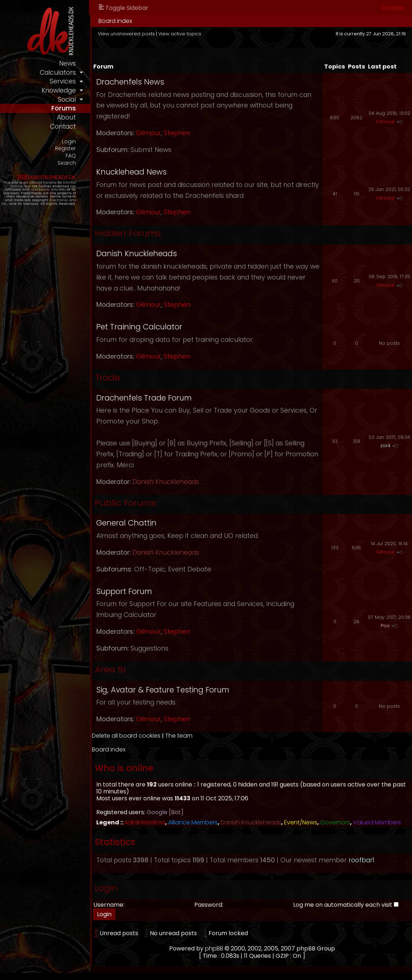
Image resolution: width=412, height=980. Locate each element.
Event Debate (201, 569)
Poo (385, 626)
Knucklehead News (143, 172)
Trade (119, 377)
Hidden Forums (139, 233)
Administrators (156, 822)
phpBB (220, 956)
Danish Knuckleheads (148, 253)
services (74, 81)
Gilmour (160, 133)
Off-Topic (161, 569)
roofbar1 (373, 867)
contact (75, 126)
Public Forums (137, 503)
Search (78, 163)
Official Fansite (55, 182)
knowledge (70, 90)
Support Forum (136, 591)
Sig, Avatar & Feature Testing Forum (174, 690)
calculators (69, 73)
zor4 (385, 446)
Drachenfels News (142, 82)
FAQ (82, 156)
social (78, 99)
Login (81, 141)
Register (77, 149)
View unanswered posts (138, 34)
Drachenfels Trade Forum (156, 398)
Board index (127, 21)
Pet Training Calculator (151, 327)
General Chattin (138, 523)
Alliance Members (205, 822)
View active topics (191, 34)
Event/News (312, 822)
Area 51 (122, 669)
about (78, 117)
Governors (347, 822)
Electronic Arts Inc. (60, 189)
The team (191, 736)
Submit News (163, 150)
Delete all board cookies (138, 736)
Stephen (189, 133)
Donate (393, 8)
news (79, 63)
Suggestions (161, 648)
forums (75, 108)
